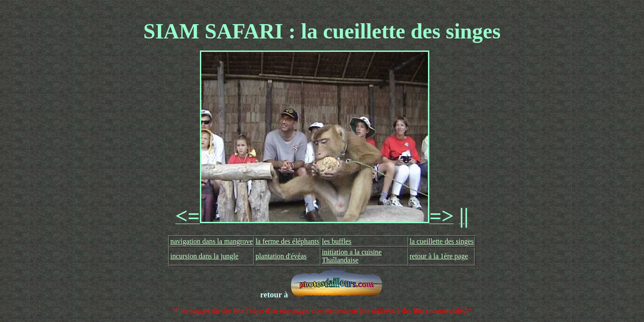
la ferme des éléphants (287, 241)
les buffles (337, 241)
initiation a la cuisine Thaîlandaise (352, 256)
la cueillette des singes (442, 241)
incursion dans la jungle (204, 256)
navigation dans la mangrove (212, 241)
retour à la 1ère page (439, 256)
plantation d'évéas (281, 256)
